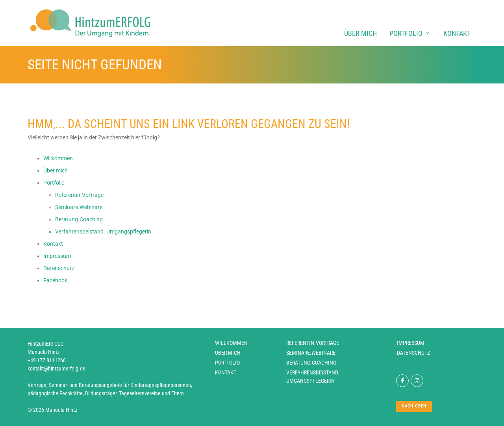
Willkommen (231, 343)
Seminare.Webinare (311, 353)
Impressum (411, 343)
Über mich (228, 353)
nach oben (414, 406)
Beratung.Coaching (311, 363)
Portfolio (227, 363)
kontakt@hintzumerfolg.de (57, 369)
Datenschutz (413, 353)
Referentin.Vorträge (313, 343)
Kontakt (226, 372)
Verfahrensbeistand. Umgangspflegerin (313, 377)
